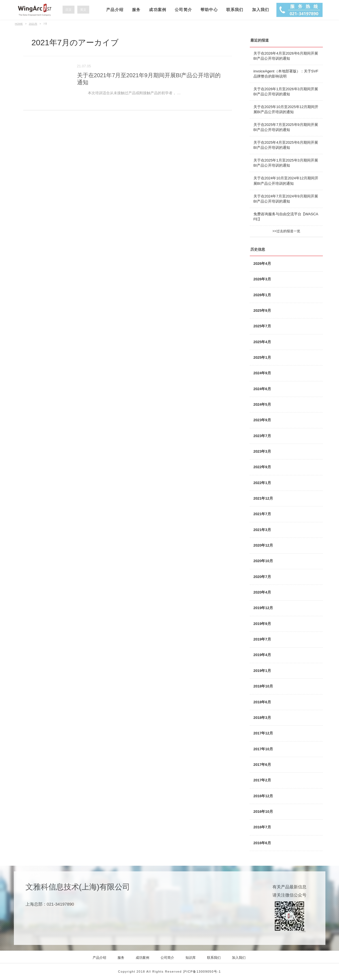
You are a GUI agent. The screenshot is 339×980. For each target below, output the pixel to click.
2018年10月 (263, 686)
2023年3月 (262, 451)
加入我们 (261, 10)
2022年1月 (262, 483)
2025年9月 (262, 310)
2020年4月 (262, 592)
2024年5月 (262, 404)
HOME (19, 24)
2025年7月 (262, 326)
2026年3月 (262, 279)
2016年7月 (262, 827)
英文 (83, 10)
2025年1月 (262, 357)
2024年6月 (262, 389)
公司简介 (183, 10)
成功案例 (158, 10)
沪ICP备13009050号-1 (202, 972)
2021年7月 (262, 514)
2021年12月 (263, 498)
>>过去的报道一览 (286, 231)
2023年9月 (262, 420)
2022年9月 (262, 467)
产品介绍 (115, 10)
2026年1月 (262, 295)
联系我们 (235, 10)
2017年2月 (262, 780)
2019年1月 (262, 671)
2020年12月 (263, 545)
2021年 (33, 24)
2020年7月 (262, 577)
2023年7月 (262, 436)
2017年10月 (263, 749)
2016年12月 (263, 796)
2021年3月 (262, 530)
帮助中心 (209, 10)
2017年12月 (263, 733)
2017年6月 (262, 765)
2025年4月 (262, 342)
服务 (136, 10)
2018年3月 (262, 718)
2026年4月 (262, 264)
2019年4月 (262, 655)
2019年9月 (262, 624)
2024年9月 (262, 373)
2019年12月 (263, 608)
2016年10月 (263, 812)
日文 (69, 10)
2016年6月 (262, 843)
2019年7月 (262, 639)
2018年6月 (262, 702)
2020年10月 (263, 561)
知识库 (191, 958)
